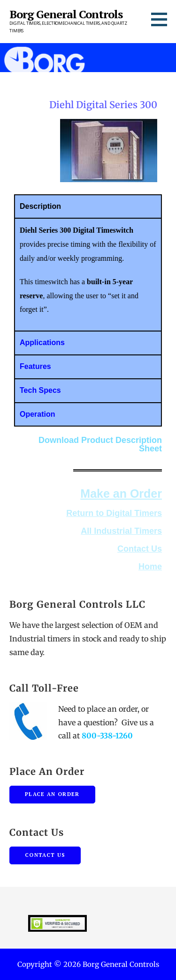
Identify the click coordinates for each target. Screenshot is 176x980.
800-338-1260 (107, 736)
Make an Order (121, 494)
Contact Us (140, 549)
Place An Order (52, 794)
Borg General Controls (66, 14)
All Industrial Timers (121, 531)
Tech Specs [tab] (39, 390)
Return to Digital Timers (114, 513)
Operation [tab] (36, 414)
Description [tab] (39, 206)
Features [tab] (34, 366)
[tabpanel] (87, 274)
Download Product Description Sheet (100, 444)
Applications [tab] (41, 343)
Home (150, 567)
